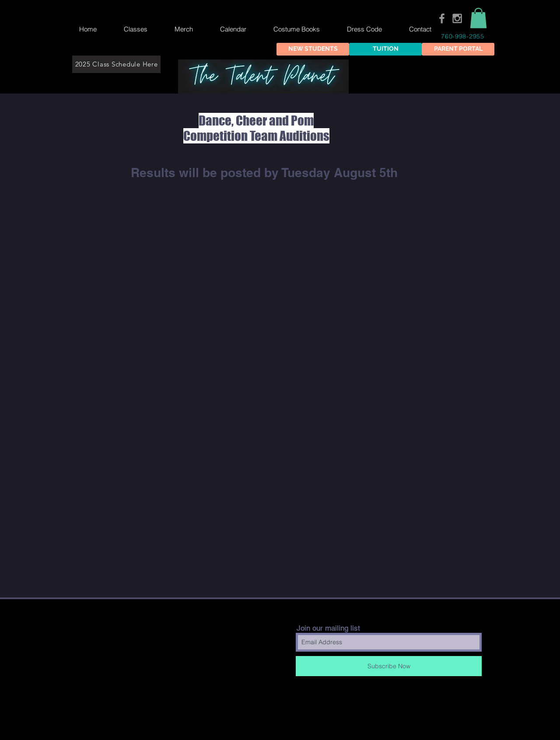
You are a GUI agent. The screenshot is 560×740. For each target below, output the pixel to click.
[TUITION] (385, 49)
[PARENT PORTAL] (458, 49)
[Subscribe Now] (389, 666)
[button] (478, 18)
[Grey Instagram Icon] (457, 18)
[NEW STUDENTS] (313, 49)
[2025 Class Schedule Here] (116, 64)
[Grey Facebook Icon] (442, 18)
